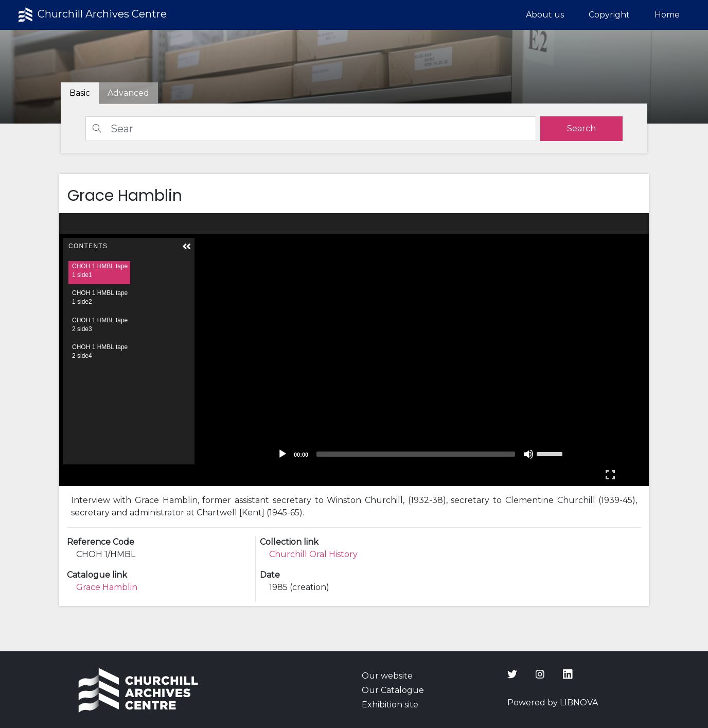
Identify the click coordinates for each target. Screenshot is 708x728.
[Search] (311, 129)
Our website (387, 676)
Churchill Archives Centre (91, 15)
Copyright (609, 15)
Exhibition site (390, 705)
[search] (581, 129)
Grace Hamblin (107, 587)
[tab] (128, 93)
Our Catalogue (393, 690)
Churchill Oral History (313, 554)
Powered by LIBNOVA (553, 703)
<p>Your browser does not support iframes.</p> (354, 350)
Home (667, 15)
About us (545, 15)
